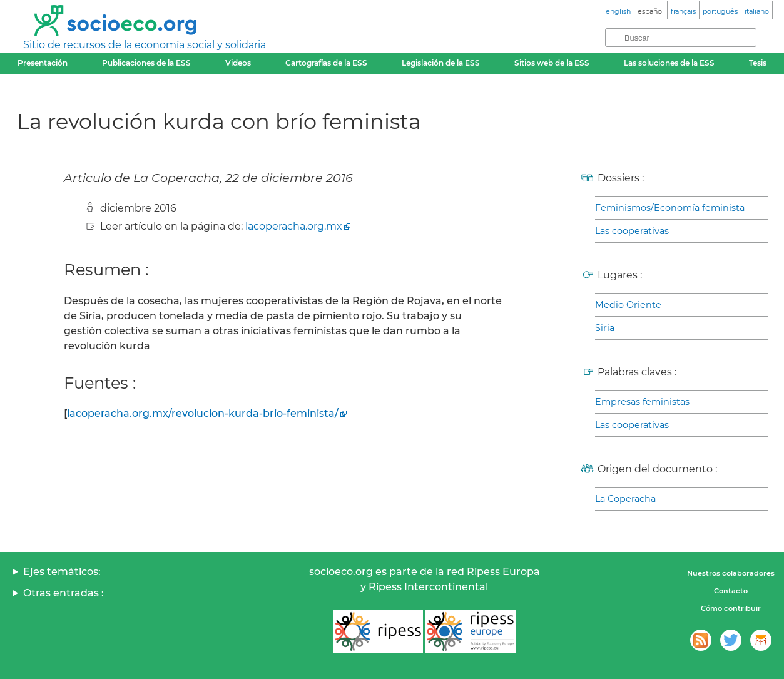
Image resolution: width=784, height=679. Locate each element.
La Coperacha (625, 499)
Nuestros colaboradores (731, 573)
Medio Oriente (628, 305)
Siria (605, 328)
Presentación (43, 63)
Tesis (758, 63)
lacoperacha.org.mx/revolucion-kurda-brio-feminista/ (203, 413)
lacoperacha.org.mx (294, 226)
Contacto (731, 591)
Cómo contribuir (731, 608)
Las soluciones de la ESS (669, 63)
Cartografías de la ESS (326, 63)
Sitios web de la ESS (552, 63)
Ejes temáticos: (62, 572)
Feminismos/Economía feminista (670, 208)
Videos (238, 63)
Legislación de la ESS (441, 63)
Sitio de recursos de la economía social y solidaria (145, 45)
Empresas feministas (642, 402)
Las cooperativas (632, 231)
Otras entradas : (64, 593)
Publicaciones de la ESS (146, 63)
